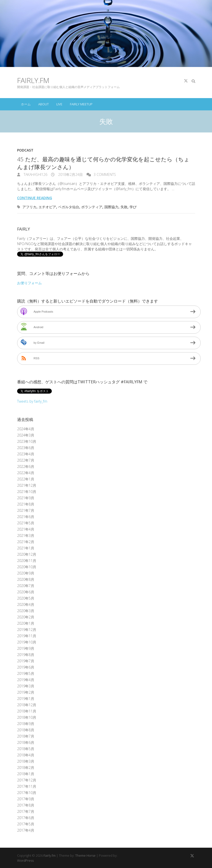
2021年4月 (26, 529)
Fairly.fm (33, 80)
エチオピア (47, 207)
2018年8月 (26, 730)
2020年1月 (26, 623)
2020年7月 (26, 586)
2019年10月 (27, 642)
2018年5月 (26, 749)
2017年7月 (26, 811)
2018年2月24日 (70, 174)
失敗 (124, 207)
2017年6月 (26, 818)
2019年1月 (26, 699)
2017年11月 (27, 786)
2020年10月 (27, 567)
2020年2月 (26, 617)
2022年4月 (26, 473)
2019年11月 (27, 636)
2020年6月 (26, 592)
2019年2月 (26, 692)
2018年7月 (26, 736)
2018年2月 (26, 768)
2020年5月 (26, 598)
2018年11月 (27, 711)
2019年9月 (26, 648)
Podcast (25, 150)
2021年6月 (26, 517)
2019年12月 (27, 630)
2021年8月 (26, 504)
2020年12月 (27, 554)
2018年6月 (26, 742)
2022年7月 (26, 460)
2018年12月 (27, 705)
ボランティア (92, 207)
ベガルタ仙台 (69, 207)
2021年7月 (26, 510)
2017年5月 (26, 824)
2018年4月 (26, 755)
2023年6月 (26, 448)
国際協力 (111, 207)
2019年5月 (26, 673)
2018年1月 (26, 774)
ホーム (26, 104)
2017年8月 (26, 805)
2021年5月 (26, 523)
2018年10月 (27, 717)
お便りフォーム (29, 283)
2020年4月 (26, 604)
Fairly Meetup (81, 104)
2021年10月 (27, 492)
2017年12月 (27, 780)
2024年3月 (26, 435)
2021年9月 (26, 498)
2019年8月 (26, 655)
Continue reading (35, 198)
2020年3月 (26, 611)
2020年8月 (26, 579)
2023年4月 (26, 454)
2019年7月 (26, 661)
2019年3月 (26, 686)
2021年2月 (26, 542)
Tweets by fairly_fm (32, 401)
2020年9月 (26, 573)
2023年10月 (27, 441)
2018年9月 (26, 724)
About (44, 104)
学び (133, 207)
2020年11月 (27, 561)
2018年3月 (26, 761)
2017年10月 (27, 793)
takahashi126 (35, 174)
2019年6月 (26, 667)
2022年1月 (26, 479)
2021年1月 (26, 548)
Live (59, 104)
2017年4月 (26, 830)
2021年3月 (26, 535)
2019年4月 (26, 680)
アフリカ (29, 207)
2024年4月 (26, 429)
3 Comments (105, 174)
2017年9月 (26, 799)
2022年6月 (26, 466)
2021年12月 (27, 485)
